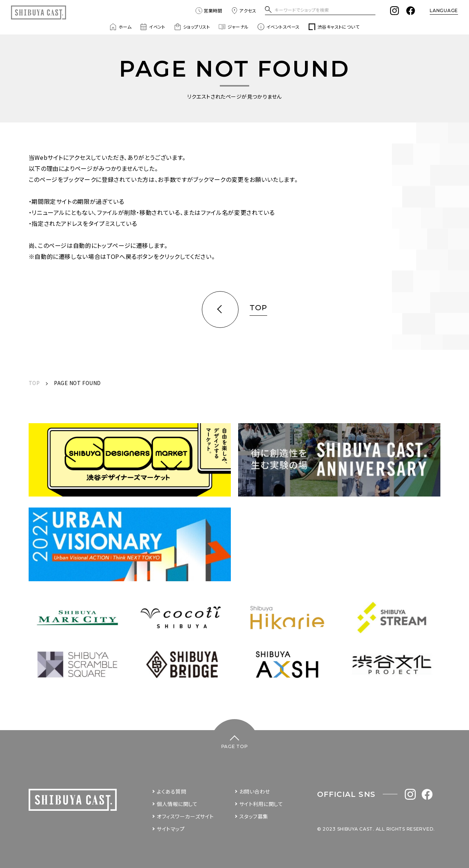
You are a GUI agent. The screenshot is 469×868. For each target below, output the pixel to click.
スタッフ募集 (254, 816)
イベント (153, 27)
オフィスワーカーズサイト (185, 816)
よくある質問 (171, 791)
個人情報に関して (177, 804)
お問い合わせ (255, 791)
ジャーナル (234, 27)
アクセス (244, 11)
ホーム (121, 27)
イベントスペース (279, 27)
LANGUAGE (444, 10)
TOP (34, 383)
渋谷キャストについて (334, 27)
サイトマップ (171, 829)
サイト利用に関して (261, 804)
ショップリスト (192, 27)
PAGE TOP (235, 746)
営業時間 (209, 11)
